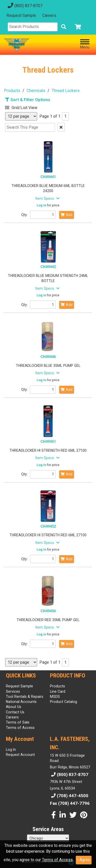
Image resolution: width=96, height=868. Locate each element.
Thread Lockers (66, 91)
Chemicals (36, 91)
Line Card (58, 691)
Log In (11, 750)
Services (13, 691)
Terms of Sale (18, 722)
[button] (29, 107)
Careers (49, 15)
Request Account (20, 755)
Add (66, 215)
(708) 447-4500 (69, 796)
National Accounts (21, 702)
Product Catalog (63, 702)
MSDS (55, 697)
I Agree (84, 860)
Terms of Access (57, 860)
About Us (14, 707)
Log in (41, 205)
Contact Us (15, 712)
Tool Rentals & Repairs (25, 697)
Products (12, 91)
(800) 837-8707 (24, 6)
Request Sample (21, 15)
